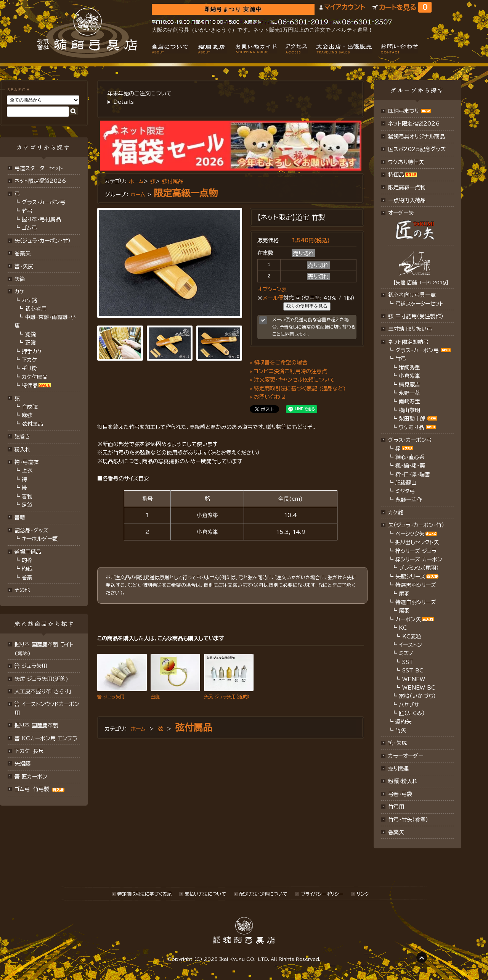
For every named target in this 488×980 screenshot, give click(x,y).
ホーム (136, 181)
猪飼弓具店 (87, 33)
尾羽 (404, 594)
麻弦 (27, 415)
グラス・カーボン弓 (43, 202)
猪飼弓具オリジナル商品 (417, 137)
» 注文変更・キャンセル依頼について (292, 380)
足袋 (27, 505)
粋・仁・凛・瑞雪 (413, 474)
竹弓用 (396, 807)
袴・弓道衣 (26, 462)
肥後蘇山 (406, 483)
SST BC (413, 671)
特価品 (30, 385)
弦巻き (22, 437)
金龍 (155, 696)
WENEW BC (419, 688)
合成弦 (30, 407)
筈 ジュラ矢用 (31, 666)
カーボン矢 (408, 619)
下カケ (29, 360)
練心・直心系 (410, 457)
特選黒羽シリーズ (416, 585)
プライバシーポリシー (322, 894)
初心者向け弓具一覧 (412, 295)
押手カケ (32, 351)
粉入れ (22, 450)
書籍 (20, 517)
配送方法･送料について (263, 894)
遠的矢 (403, 722)
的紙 (27, 569)
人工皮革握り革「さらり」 (43, 691)
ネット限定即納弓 (408, 342)
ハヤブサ (409, 705)
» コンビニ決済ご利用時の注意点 (288, 371)
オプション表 (272, 289)
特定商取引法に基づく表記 (144, 894)
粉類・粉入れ (403, 781)
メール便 (273, 298)
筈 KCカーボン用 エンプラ (46, 738)
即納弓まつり (404, 111)
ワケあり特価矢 (406, 162)
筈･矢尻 (24, 266)
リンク (363, 894)
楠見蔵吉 (409, 385)
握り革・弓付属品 (41, 219)
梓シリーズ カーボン (419, 559)
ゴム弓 (29, 228)
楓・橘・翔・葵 (410, 466)
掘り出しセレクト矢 (417, 542)
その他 (22, 590)
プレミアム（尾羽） (419, 568)
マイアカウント (344, 7)
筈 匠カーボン (31, 777)
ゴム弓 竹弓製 (40, 789)
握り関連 (398, 769)
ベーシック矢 (410, 534)
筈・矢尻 (397, 743)
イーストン (410, 645)
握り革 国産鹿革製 (36, 725)
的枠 (27, 560)
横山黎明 (409, 410)
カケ (19, 292)
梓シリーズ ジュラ (416, 551)
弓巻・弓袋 (400, 794)
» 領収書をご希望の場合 (279, 363)
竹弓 (27, 211)
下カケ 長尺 (29, 751)
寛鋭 (30, 334)
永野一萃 (409, 393)
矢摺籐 (22, 764)
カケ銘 (29, 300)
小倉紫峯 (409, 376)
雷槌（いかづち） (417, 696)
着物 (27, 496)
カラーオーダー (406, 756)
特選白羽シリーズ (416, 602)
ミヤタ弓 (405, 491)
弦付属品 (32, 424)
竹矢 (401, 730)
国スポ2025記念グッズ (417, 149)
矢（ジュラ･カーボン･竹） (43, 241)
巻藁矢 (22, 253)
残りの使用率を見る (307, 306)
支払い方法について (205, 894)
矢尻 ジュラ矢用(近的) (41, 679)
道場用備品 (28, 552)
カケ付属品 (35, 377)
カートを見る (405, 7)
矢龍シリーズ (410, 577)
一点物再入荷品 (407, 200)
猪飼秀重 (409, 367)
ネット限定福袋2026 (40, 181)
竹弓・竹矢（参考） (408, 820)
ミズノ (406, 653)
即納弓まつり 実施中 (233, 9)
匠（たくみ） (412, 713)
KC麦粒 (412, 637)
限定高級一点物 (186, 193)
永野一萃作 (409, 500)
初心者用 (36, 309)
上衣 (27, 471)
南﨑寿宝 (409, 401)
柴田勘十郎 (412, 419)
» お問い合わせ (268, 397)
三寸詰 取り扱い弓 (410, 329)
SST (408, 662)
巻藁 (27, 577)
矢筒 (20, 279)
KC (403, 628)
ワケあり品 (411, 427)
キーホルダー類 (40, 539)
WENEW (414, 679)
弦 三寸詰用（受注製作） (416, 316)
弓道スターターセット (39, 168)
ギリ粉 (29, 368)
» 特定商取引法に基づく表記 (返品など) (298, 388)
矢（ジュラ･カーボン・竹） (416, 525)
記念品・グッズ (31, 530)
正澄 (30, 343)
